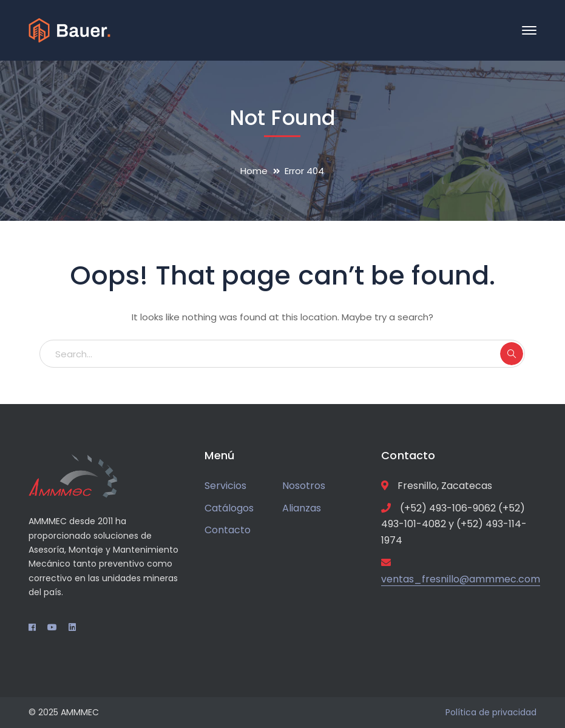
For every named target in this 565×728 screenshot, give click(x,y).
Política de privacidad (491, 712)
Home (254, 171)
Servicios (225, 486)
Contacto (228, 530)
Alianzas (302, 508)
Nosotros (304, 486)
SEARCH (512, 354)
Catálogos (229, 508)
